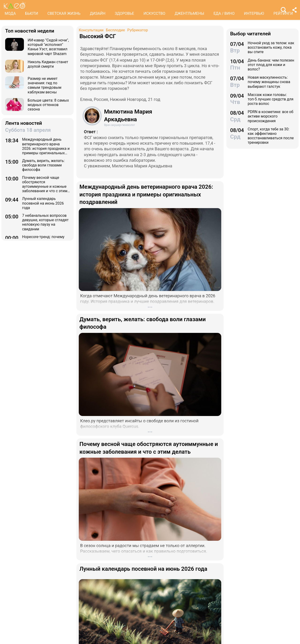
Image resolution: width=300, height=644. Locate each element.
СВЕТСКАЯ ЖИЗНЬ (64, 13)
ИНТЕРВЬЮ (254, 13)
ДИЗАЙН (97, 13)
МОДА (10, 13)
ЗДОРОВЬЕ (125, 13)
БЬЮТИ (32, 13)
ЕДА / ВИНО (224, 13)
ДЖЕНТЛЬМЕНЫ (189, 13)
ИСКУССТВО (154, 13)
